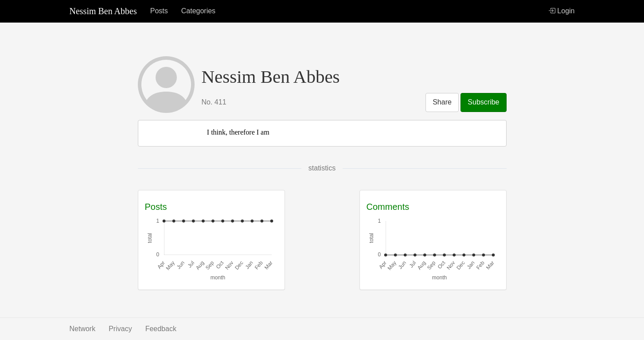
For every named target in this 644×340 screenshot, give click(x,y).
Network (83, 329)
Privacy (120, 329)
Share (442, 102)
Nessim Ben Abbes (103, 11)
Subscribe (483, 102)
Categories (198, 11)
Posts (159, 11)
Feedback (161, 329)
